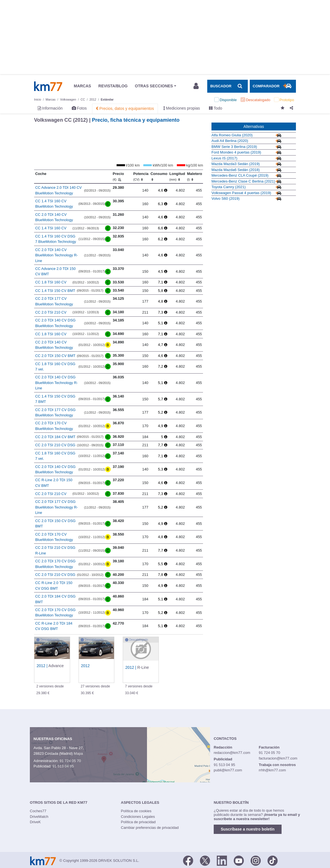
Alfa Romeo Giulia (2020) (232, 135)
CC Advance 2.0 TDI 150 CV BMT (55, 271)
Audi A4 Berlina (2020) (230, 141)
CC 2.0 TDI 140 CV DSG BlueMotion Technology (55, 323)
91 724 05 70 (70, 761)
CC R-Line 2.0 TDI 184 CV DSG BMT (54, 626)
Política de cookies (136, 811)
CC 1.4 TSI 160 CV (51, 228)
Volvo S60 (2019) (226, 198)
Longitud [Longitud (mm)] (177, 176)
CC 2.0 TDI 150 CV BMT (55, 356)
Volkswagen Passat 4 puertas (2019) (241, 193)
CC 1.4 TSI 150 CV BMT (55, 291)
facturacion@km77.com (278, 758)
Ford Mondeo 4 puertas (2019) (236, 152)
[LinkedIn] (222, 860)
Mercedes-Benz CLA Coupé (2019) (240, 175)
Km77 (48, 86)
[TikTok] (273, 860)
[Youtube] (239, 860)
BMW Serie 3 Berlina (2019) (234, 147)
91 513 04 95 (63, 766)
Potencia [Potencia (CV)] (141, 176)
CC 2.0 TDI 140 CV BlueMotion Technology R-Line (57, 255)
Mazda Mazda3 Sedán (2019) (236, 164)
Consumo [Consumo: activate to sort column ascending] (159, 176)
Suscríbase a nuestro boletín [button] (248, 829)
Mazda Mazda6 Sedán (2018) (236, 170)
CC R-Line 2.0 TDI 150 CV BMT (54, 483)
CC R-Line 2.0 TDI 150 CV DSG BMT (54, 586)
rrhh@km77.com (272, 770)
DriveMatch (39, 817)
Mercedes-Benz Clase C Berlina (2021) (243, 181)
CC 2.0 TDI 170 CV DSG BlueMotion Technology (55, 564)
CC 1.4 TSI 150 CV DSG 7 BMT (55, 399)
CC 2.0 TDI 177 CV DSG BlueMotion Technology (55, 413)
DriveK (35, 822)
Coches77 (38, 811)
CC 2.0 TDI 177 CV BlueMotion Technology (54, 301)
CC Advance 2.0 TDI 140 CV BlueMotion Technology (58, 190)
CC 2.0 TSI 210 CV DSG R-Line (55, 550)
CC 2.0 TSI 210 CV (51, 312)
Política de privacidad (138, 822)
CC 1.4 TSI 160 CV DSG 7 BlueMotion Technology (56, 239)
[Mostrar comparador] (273, 86)
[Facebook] (188, 860)
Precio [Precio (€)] (118, 176)
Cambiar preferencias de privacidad (150, 828)
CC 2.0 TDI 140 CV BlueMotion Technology (54, 217)
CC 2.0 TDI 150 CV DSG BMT (55, 524)
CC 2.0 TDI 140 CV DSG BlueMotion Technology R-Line (57, 383)
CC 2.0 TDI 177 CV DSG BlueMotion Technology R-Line (57, 507)
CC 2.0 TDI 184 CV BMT (55, 437)
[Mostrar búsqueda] (228, 86)
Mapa (78, 753)
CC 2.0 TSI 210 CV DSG (55, 445)
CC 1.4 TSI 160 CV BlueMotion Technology (54, 204)
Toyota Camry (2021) (228, 187)
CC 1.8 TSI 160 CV (51, 282)
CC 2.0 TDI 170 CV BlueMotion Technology (54, 426)
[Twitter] (205, 860)
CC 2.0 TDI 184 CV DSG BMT (55, 599)
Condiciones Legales (138, 817)
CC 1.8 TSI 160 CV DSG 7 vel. (55, 367)
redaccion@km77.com (232, 753)
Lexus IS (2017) (224, 158)
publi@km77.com (228, 770)
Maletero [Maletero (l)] (194, 176)
